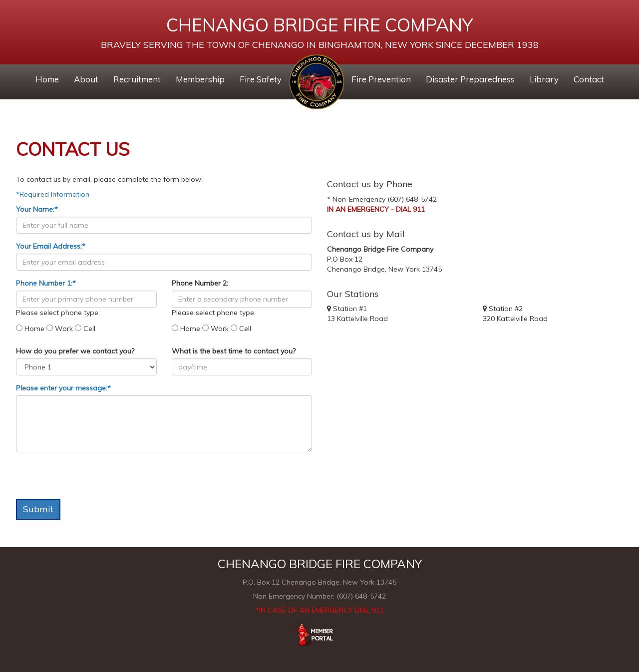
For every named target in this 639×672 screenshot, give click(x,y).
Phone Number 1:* (46, 283)
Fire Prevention (381, 79)
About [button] (86, 79)
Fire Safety (261, 79)
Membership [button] (200, 79)
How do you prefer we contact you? (75, 351)
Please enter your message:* (63, 388)
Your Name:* (37, 209)
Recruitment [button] (137, 79)
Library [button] (544, 79)
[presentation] (92, 479)
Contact (589, 79)
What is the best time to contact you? (234, 351)
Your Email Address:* (51, 246)
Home (47, 79)
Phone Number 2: (200, 283)
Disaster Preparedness (470, 79)
